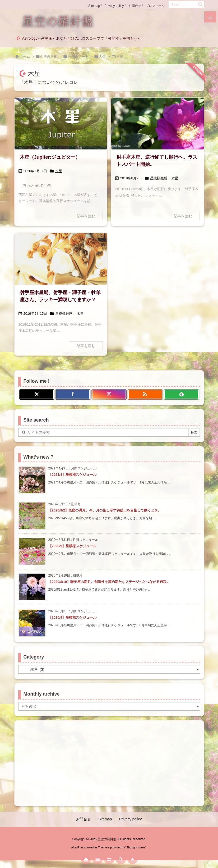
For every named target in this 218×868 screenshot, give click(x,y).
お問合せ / (136, 6)
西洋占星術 (49, 56)
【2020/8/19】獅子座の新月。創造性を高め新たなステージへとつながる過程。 (109, 582)
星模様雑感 (159, 178)
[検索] (200, 4)
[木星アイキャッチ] (61, 124)
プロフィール (155, 6)
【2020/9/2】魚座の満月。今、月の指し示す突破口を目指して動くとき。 (105, 510)
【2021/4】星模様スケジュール (73, 475)
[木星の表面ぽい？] (61, 259)
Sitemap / (95, 6)
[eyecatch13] (157, 124)
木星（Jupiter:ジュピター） (50, 157)
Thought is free (136, 847)
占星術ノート (78, 56)
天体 (102, 56)
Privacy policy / (115, 6)
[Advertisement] (109, 763)
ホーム (25, 56)
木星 (59, 171)
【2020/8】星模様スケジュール (73, 617)
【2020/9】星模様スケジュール (73, 546)
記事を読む (86, 216)
